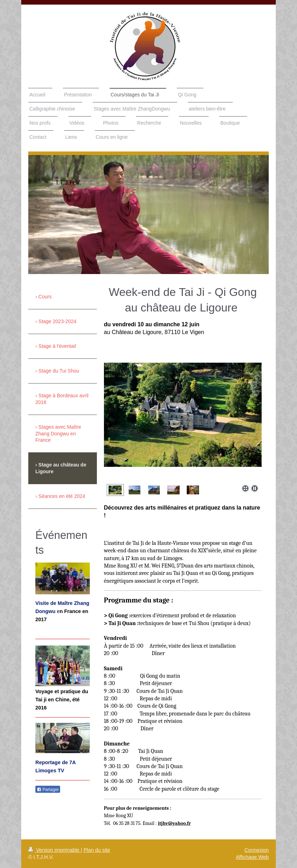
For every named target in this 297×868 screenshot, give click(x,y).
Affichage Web (252, 857)
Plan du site (97, 850)
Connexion (257, 850)
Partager (48, 790)
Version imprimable (54, 850)
